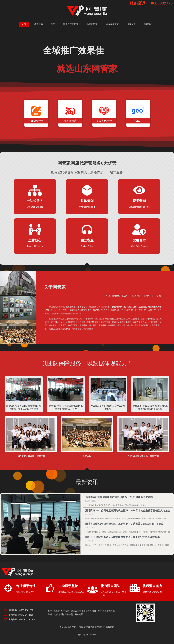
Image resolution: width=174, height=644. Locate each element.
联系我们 (148, 24)
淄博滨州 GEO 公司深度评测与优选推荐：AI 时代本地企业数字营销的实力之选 (128, 511)
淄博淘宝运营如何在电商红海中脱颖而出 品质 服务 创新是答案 (119, 497)
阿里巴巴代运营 (71, 24)
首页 (24, 24)
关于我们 (38, 24)
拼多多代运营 (112, 24)
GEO (53, 24)
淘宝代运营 (92, 24)
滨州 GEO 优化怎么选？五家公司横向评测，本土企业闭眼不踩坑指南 (122, 537)
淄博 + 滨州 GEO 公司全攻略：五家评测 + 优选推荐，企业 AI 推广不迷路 (124, 524)
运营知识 (131, 24)
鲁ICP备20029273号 (87, 635)
